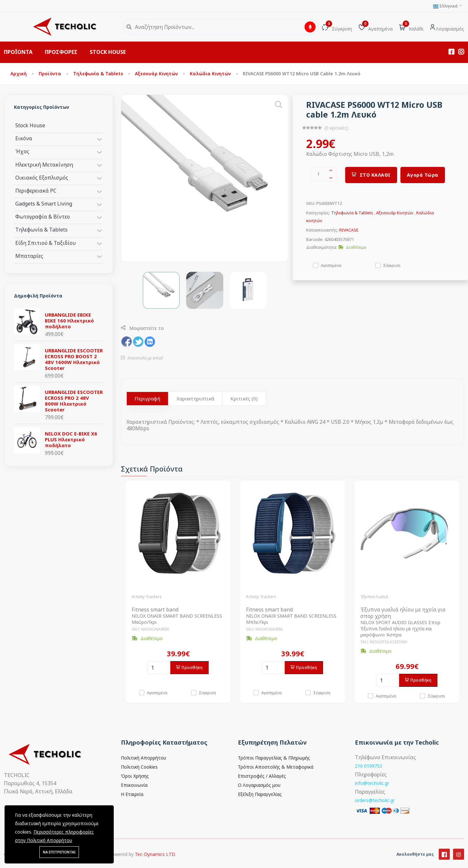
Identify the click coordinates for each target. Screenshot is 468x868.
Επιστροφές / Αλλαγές (262, 776)
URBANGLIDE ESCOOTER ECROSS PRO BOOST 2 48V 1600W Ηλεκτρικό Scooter (74, 359)
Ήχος (22, 151)
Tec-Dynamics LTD (155, 862)
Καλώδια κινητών (211, 74)
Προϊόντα (51, 74)
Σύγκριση (392, 265)
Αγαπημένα (331, 265)
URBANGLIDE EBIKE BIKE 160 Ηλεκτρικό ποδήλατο (69, 321)
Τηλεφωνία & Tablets (99, 74)
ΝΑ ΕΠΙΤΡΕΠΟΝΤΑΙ (59, 852)
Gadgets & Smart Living (44, 203)
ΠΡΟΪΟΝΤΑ (18, 52)
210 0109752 (369, 766)
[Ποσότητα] (159, 668)
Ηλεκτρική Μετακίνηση (44, 164)
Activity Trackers (147, 597)
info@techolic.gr (372, 783)
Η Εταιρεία (132, 794)
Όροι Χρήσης (135, 776)
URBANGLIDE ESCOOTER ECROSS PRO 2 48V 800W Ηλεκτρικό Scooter (74, 401)
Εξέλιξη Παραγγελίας (260, 794)
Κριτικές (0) (244, 398)
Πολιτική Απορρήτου (143, 758)
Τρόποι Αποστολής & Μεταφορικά (276, 767)
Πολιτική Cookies (139, 767)
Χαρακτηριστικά (195, 398)
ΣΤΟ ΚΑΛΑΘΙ (371, 175)
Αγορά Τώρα (423, 175)
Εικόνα (24, 138)
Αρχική (19, 74)
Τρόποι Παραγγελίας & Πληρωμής (274, 758)
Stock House (30, 125)
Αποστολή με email (142, 358)
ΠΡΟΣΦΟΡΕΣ (61, 52)
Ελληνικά (448, 6)
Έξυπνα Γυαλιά (374, 597)
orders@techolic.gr (375, 800)
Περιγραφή (147, 398)
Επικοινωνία (134, 785)
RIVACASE (349, 230)
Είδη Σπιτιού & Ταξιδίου (45, 243)
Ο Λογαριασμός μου (259, 785)
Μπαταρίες (29, 256)
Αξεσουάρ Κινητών (157, 74)
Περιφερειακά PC (36, 190)
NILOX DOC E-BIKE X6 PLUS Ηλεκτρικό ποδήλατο (71, 439)
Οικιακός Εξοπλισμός (42, 177)
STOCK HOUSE (108, 52)
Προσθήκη (189, 667)
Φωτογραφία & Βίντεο (43, 216)
